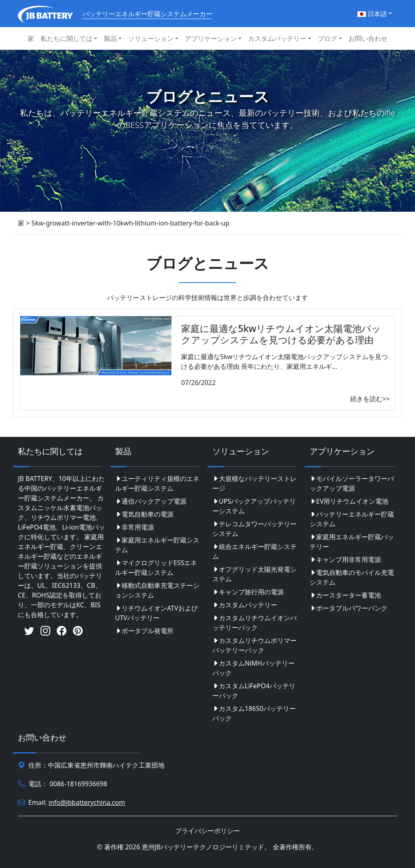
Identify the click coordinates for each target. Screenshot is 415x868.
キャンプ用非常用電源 (345, 560)
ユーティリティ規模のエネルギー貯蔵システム (157, 483)
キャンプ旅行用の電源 (248, 592)
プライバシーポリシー (207, 831)
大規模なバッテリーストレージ (255, 483)
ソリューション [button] (151, 38)
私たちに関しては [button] (66, 38)
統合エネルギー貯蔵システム (255, 551)
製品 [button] (110, 38)
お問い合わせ (368, 38)
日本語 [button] (372, 14)
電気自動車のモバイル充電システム (352, 577)
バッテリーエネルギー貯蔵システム (352, 519)
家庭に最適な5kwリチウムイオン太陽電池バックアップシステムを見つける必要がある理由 (281, 334)
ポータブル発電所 (144, 631)
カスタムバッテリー (245, 605)
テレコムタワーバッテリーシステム (255, 529)
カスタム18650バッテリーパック (254, 713)
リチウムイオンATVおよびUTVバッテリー (156, 613)
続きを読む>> (370, 399)
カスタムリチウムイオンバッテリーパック (255, 623)
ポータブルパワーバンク (349, 608)
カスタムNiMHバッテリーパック (253, 668)
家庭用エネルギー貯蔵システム (157, 545)
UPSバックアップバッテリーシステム (254, 506)
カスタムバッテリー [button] (277, 38)
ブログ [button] (327, 38)
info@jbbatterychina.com (87, 802)
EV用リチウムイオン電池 (349, 501)
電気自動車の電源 (144, 514)
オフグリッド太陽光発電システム (255, 574)
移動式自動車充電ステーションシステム (157, 590)
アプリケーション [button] (211, 38)
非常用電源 (135, 527)
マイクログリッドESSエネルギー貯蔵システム (156, 568)
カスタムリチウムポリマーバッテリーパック (255, 645)
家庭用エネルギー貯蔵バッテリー (352, 542)
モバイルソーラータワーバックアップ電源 (352, 483)
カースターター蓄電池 (345, 595)
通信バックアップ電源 (151, 501)
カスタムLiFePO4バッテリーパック (254, 691)
